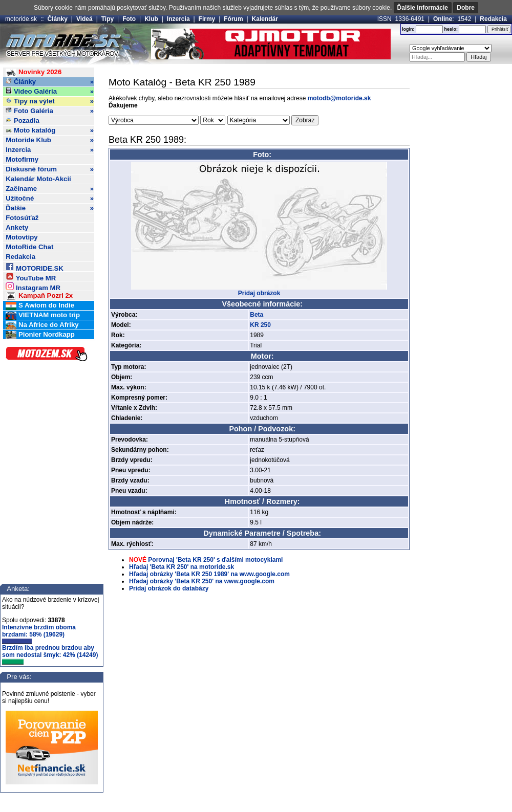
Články (58, 19)
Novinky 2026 (34, 72)
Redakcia (493, 19)
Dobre (466, 8)
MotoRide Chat (29, 247)
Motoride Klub (50, 140)
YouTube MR (31, 277)
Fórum (233, 19)
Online (443, 19)
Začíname (50, 189)
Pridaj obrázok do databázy (169, 588)
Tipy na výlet (50, 101)
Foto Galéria (50, 111)
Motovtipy (22, 237)
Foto (129, 19)
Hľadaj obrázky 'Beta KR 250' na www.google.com (202, 581)
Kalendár (265, 19)
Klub (151, 19)
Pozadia (23, 120)
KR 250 (260, 325)
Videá (84, 19)
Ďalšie (50, 208)
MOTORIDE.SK (34, 267)
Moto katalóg (50, 130)
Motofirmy (22, 159)
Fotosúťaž (22, 218)
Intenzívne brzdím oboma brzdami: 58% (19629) (39, 634)
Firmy (207, 19)
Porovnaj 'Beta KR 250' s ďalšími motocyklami (215, 560)
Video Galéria (50, 92)
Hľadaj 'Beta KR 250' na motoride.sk (182, 567)
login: (408, 29)
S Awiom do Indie (40, 306)
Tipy (108, 19)
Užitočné (50, 199)
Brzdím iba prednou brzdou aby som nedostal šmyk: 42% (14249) (50, 654)
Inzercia (178, 19)
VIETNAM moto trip (43, 315)
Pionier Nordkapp (40, 335)
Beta (257, 315)
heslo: (451, 29)
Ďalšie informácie (423, 8)
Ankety (17, 227)
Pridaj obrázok (259, 293)
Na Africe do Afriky (42, 325)
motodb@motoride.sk (339, 98)
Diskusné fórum (50, 169)
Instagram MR (33, 286)
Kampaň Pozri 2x (39, 296)
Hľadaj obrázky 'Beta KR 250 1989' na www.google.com (209, 574)
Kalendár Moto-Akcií (38, 179)
